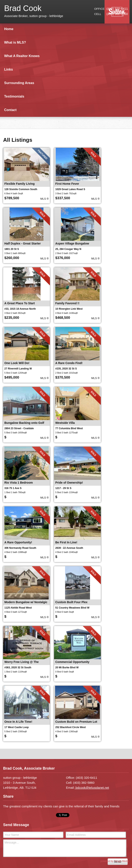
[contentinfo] (66, 813)
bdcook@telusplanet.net (92, 788)
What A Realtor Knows (22, 56)
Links (9, 69)
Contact (10, 110)
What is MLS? (15, 42)
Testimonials (14, 96)
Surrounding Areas (19, 83)
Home (9, 29)
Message (65, 848)
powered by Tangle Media (115, 861)
